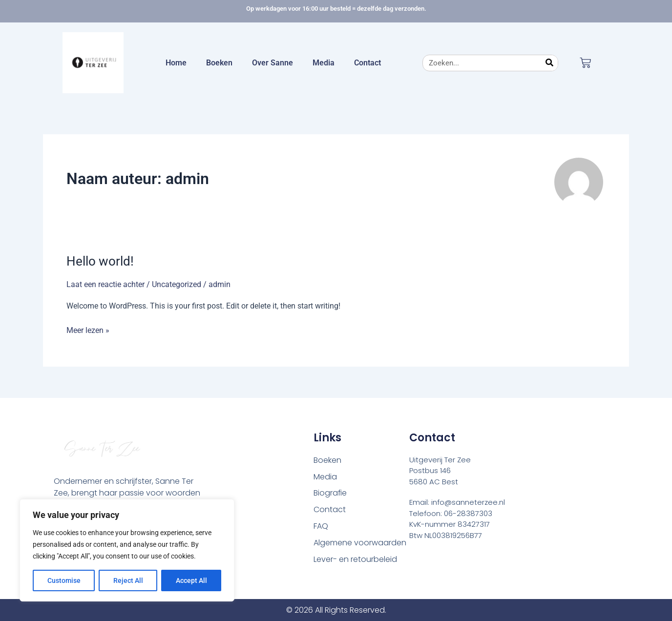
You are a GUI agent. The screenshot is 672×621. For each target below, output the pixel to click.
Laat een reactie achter (105, 284)
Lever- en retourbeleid (355, 560)
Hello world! (100, 261)
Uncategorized (177, 284)
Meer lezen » (88, 330)
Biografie (330, 493)
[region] (127, 550)
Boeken (219, 63)
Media (324, 63)
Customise (64, 580)
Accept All (191, 580)
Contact (367, 63)
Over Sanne (273, 63)
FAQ (321, 527)
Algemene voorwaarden (360, 543)
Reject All (128, 580)
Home (176, 63)
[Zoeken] (549, 63)
